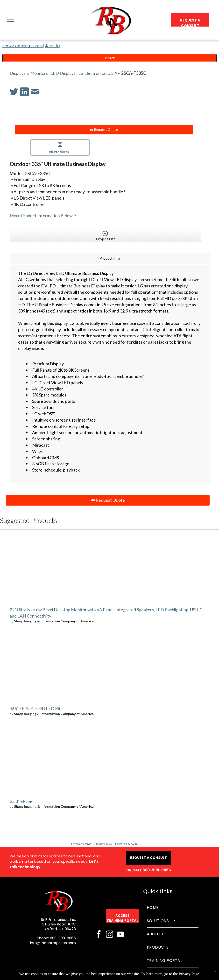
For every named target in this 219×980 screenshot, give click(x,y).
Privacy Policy (103, 844)
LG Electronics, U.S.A (98, 73)
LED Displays (63, 73)
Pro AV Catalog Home (23, 46)
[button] (11, 20)
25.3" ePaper (22, 801)
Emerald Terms (81, 844)
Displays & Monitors (29, 73)
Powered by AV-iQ (127, 844)
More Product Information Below (44, 215)
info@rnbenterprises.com (53, 943)
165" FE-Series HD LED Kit (35, 709)
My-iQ (52, 46)
